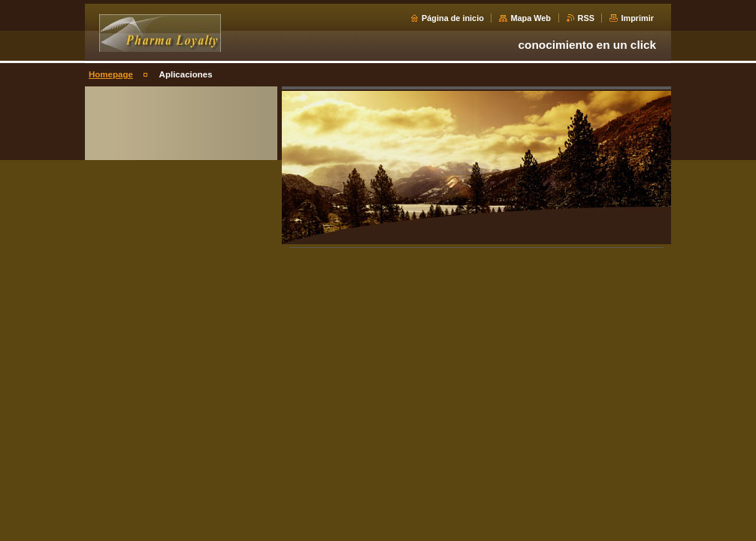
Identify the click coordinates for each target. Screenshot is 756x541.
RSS (586, 18)
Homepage (111, 74)
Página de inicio (453, 18)
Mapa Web (531, 18)
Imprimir (637, 18)
